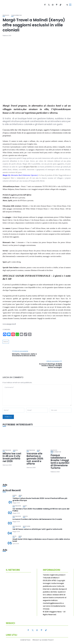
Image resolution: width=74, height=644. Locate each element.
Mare (39, 450)
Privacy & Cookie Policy (43, 640)
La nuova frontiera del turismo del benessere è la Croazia (37, 519)
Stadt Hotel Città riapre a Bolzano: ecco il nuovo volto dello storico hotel (41, 540)
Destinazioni (7, 450)
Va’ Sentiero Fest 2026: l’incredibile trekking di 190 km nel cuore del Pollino (41, 510)
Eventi (15, 495)
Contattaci (25, 640)
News (20, 495)
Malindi (6, 342)
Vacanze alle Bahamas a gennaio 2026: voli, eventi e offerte (35, 459)
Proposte (6, 15)
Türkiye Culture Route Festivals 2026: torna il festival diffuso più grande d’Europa (40, 499)
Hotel (14, 536)
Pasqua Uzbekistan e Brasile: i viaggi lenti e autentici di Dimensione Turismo (60, 462)
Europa (15, 450)
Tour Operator (16, 15)
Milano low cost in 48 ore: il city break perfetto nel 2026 (12, 457)
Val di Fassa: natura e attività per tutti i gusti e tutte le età (37, 529)
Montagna (27, 526)
